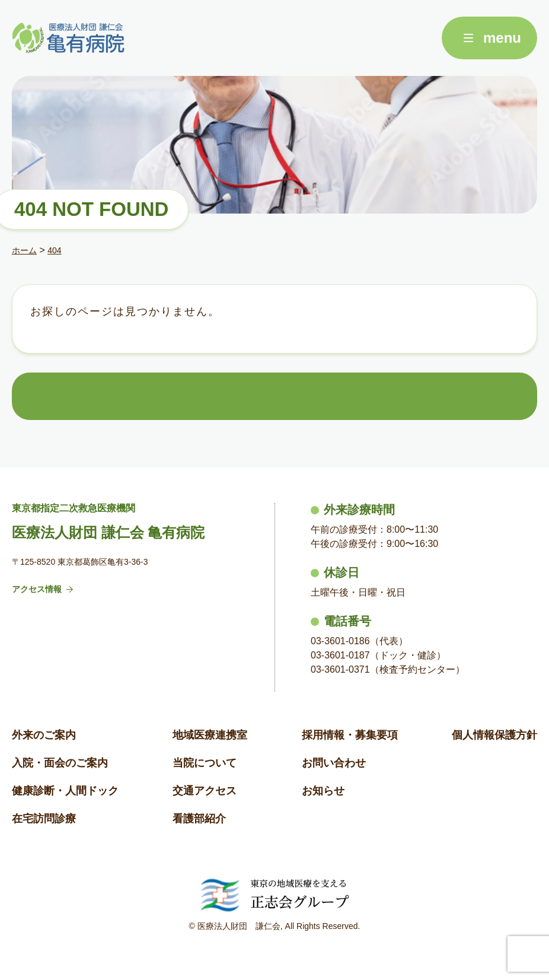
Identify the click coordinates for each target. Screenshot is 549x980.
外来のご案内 (44, 735)
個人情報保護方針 (494, 735)
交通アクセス (205, 791)
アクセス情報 (42, 589)
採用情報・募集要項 (350, 735)
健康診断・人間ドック (65, 791)
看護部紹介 (199, 819)
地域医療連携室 (210, 735)
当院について (205, 763)
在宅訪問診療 (44, 819)
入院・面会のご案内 (60, 763)
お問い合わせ (334, 763)
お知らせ (323, 791)
